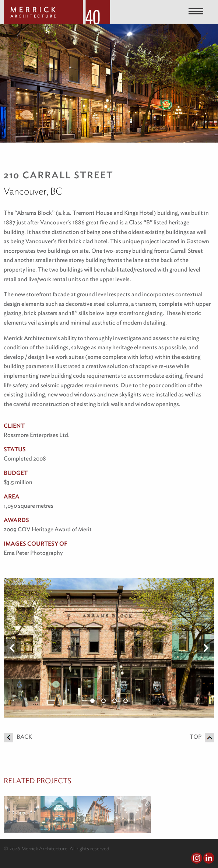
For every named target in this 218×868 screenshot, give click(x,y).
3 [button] (115, 701)
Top (202, 737)
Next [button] (206, 648)
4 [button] (126, 701)
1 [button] (92, 701)
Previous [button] (12, 648)
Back (18, 737)
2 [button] (103, 701)
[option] (109, 648)
